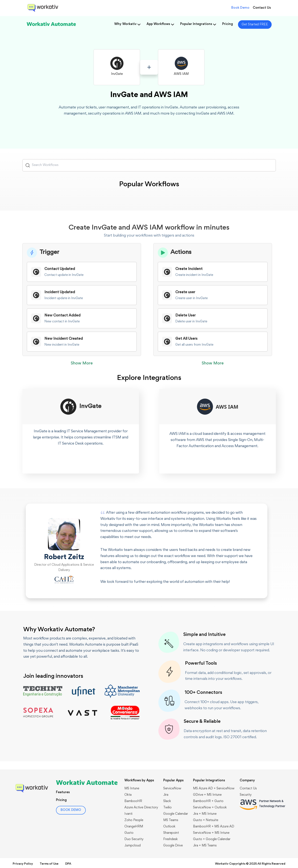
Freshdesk (170, 839)
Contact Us (262, 8)
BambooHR (133, 801)
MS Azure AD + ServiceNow (214, 789)
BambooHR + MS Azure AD (214, 827)
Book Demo (240, 8)
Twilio (167, 808)
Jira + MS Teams (205, 846)
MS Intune (132, 789)
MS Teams (171, 820)
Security (246, 795)
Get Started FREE (255, 25)
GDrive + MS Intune (207, 795)
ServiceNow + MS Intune (211, 833)
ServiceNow (172, 789)
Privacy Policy (23, 864)
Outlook (169, 827)
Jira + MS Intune (205, 814)
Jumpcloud (133, 846)
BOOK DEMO (71, 810)
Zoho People (134, 820)
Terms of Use (49, 864)
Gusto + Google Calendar (212, 839)
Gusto (129, 833)
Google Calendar (176, 814)
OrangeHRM (134, 827)
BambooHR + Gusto (208, 801)
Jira (166, 795)
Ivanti (128, 814)
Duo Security (134, 839)
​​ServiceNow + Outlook (210, 808)
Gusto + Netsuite (206, 820)
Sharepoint (171, 833)
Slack (167, 801)
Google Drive (173, 846)
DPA (68, 864)
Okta (128, 795)
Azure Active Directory (141, 808)
